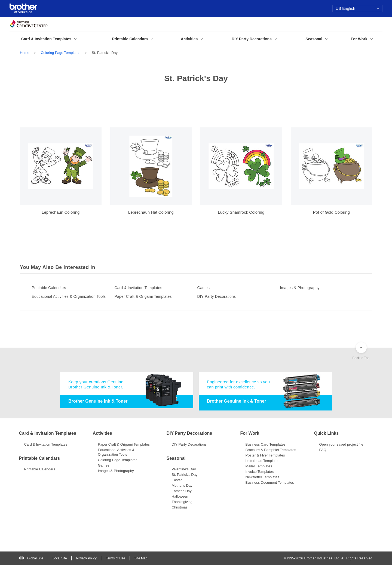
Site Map (141, 563)
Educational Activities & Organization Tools (70, 298)
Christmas (180, 512)
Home (25, 53)
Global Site (31, 563)
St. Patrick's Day (185, 479)
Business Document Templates (270, 487)
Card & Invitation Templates (144, 288)
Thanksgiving (182, 507)
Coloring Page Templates (61, 53)
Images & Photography (304, 288)
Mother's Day (182, 490)
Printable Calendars (53, 288)
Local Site (60, 563)
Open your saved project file (341, 449)
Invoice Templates (260, 476)
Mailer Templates (259, 471)
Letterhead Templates (263, 466)
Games (206, 288)
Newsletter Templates (262, 482)
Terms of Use (116, 563)
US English (358, 8)
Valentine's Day (184, 474)
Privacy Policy (86, 563)
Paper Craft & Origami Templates (149, 296)
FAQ (323, 455)
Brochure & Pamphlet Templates (271, 455)
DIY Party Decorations (221, 296)
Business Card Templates (266, 449)
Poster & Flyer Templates (265, 460)
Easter (177, 485)
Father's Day (182, 496)
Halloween (180, 501)
